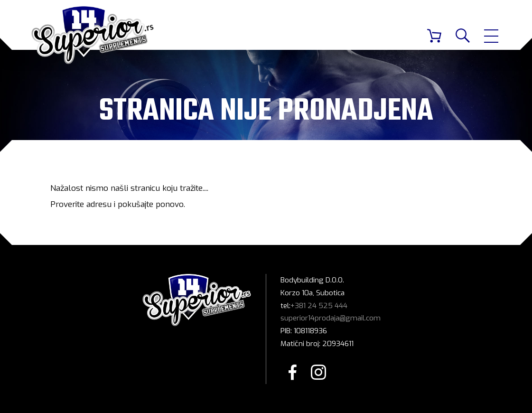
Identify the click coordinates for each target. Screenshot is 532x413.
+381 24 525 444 (319, 306)
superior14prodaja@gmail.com (331, 318)
